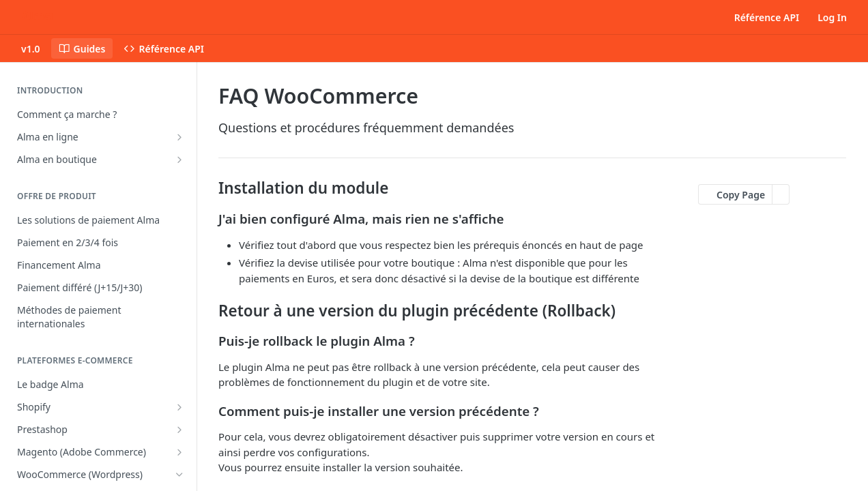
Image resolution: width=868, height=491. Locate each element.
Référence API (767, 17)
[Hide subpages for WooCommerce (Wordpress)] (179, 475)
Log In (832, 17)
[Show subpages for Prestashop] (179, 430)
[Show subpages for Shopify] (179, 407)
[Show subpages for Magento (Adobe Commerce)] (179, 452)
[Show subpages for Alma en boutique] (179, 160)
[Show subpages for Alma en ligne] (179, 137)
